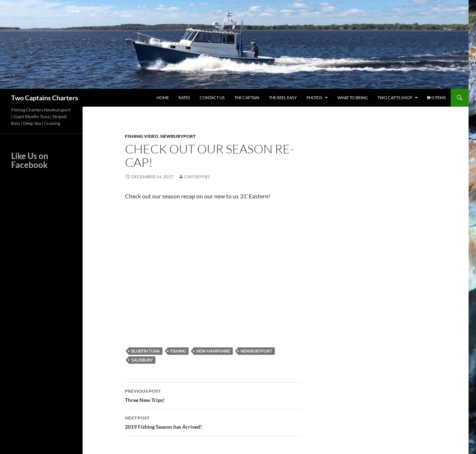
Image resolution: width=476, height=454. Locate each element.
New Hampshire (213, 351)
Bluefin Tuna (146, 351)
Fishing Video (142, 136)
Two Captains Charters (45, 98)
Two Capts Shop (395, 98)
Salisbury (142, 360)
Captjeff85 (197, 177)
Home (163, 98)
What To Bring (353, 98)
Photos (314, 98)
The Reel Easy (283, 98)
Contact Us (212, 98)
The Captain (247, 98)
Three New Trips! (213, 395)
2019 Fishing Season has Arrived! (213, 422)
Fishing (178, 351)
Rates (184, 98)
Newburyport (178, 136)
